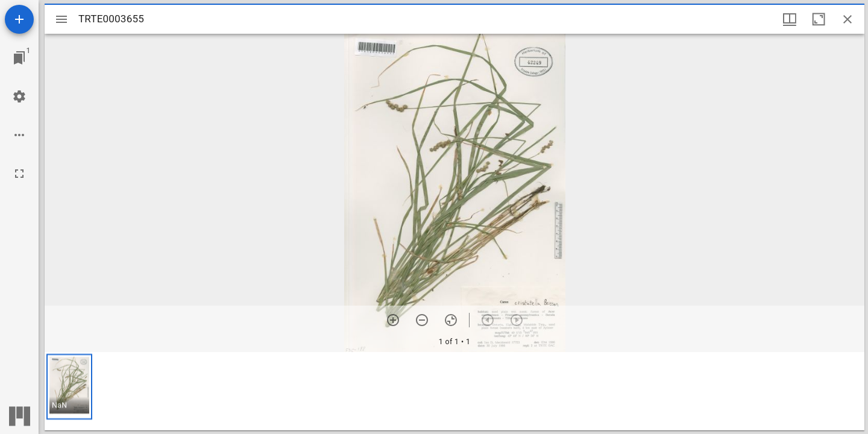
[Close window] (848, 19)
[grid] (454, 391)
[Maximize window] (819, 19)
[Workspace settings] (19, 96)
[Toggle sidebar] (61, 19)
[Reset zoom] (451, 320)
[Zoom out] (422, 320)
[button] (69, 387)
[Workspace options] (19, 135)
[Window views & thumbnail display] (790, 19)
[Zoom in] (393, 320)
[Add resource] (19, 19)
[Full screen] (19, 174)
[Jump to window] (19, 58)
